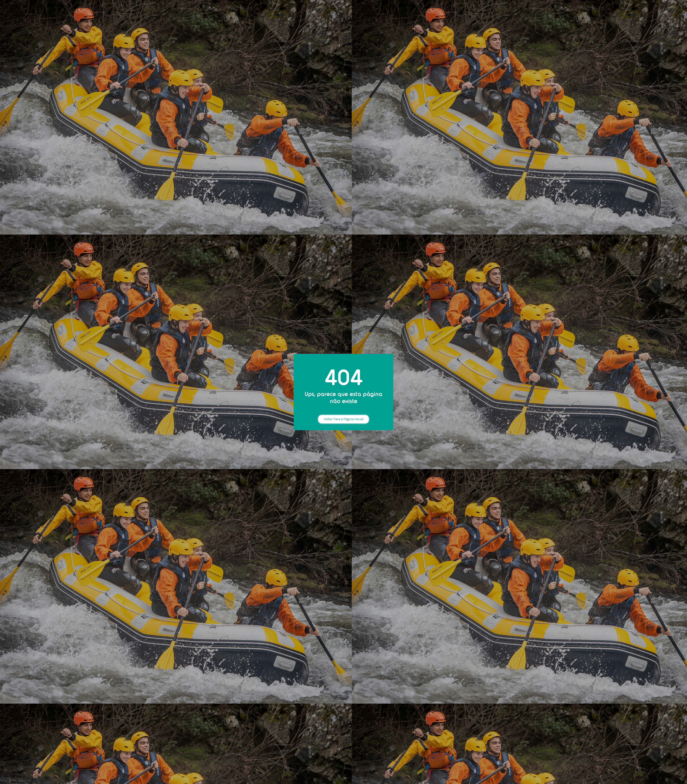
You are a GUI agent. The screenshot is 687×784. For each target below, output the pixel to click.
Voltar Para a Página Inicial (343, 419)
